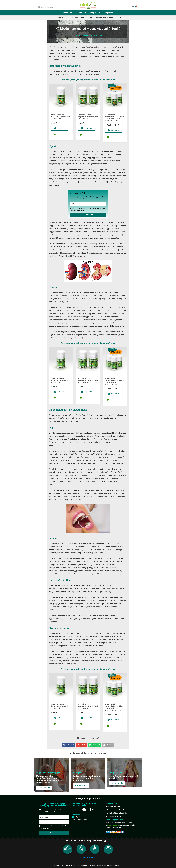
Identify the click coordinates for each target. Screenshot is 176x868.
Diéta (120, 773)
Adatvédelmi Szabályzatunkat (77, 210)
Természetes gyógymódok (93, 35)
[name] (54, 817)
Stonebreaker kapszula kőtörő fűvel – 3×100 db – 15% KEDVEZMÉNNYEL (115, 118)
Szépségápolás (77, 773)
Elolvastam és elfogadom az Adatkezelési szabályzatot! (54, 827)
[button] (83, 13)
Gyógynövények (41, 773)
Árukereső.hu (88, 862)
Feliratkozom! (88, 215)
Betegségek (78, 35)
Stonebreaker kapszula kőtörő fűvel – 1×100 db (61, 117)
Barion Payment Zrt (113, 825)
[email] (88, 204)
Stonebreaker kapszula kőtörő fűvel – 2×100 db (88, 117)
